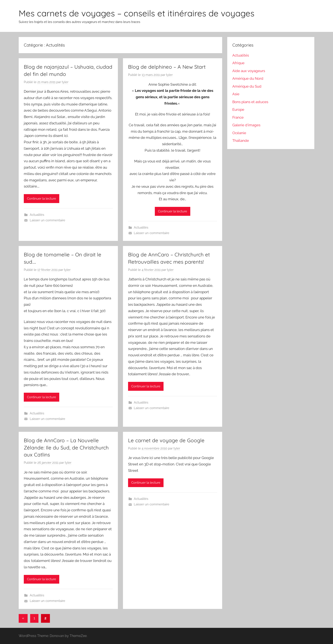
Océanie (239, 133)
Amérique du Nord (248, 78)
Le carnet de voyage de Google (166, 440)
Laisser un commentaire (47, 220)
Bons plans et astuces (250, 102)
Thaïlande (241, 141)
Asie (236, 94)
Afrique (238, 63)
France (238, 117)
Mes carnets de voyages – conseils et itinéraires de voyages (137, 13)
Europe (238, 109)
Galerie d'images (246, 125)
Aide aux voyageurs (249, 71)
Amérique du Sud (247, 86)
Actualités (37, 215)
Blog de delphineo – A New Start (167, 67)
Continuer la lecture (42, 199)
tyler (65, 82)
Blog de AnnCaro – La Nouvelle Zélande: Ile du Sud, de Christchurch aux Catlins (66, 447)
